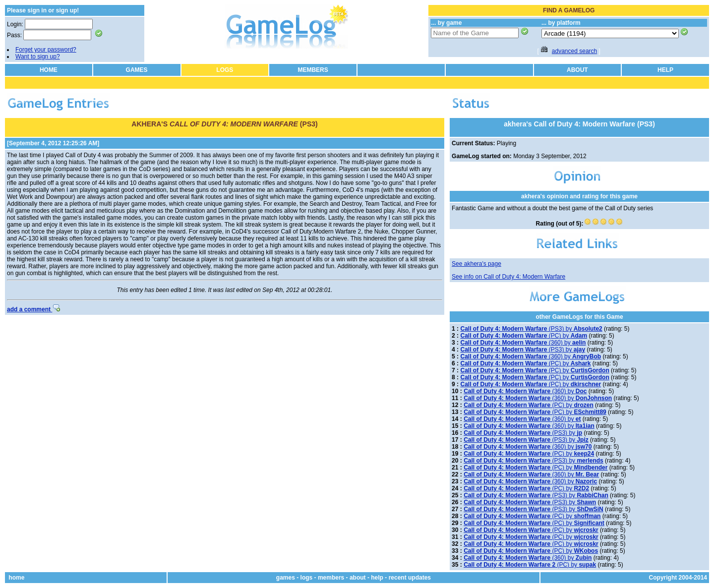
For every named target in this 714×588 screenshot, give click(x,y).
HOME (49, 70)
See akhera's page (476, 264)
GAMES (137, 70)
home (16, 578)
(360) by (523, 343)
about (358, 578)
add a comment (33, 309)
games (286, 578)
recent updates (410, 578)
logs (307, 578)
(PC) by (524, 336)
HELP (665, 70)
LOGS (225, 70)
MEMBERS (313, 70)
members (331, 578)
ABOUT (577, 70)
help (377, 578)
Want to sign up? (38, 57)
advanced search (574, 51)
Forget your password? (46, 50)
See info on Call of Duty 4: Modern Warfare (508, 277)
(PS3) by (531, 329)
